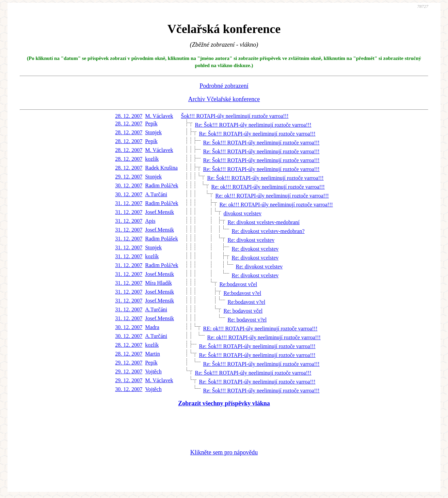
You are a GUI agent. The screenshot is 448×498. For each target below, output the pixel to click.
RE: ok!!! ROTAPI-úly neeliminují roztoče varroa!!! (260, 329)
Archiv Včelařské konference (224, 99)
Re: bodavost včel (243, 311)
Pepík (151, 123)
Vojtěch (153, 371)
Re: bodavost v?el (247, 320)
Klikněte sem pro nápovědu (224, 452)
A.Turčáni (156, 194)
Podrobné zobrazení (224, 86)
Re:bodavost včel (238, 284)
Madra (152, 327)
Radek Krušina (161, 168)
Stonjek (153, 132)
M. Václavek (159, 116)
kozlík (152, 159)
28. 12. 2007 (129, 116)
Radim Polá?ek (162, 185)
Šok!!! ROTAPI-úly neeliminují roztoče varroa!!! (235, 116)
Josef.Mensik (159, 212)
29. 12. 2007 (129, 177)
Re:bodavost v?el (243, 293)
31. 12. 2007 (129, 203)
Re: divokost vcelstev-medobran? (268, 231)
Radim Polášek (161, 239)
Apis (150, 221)
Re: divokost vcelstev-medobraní (264, 222)
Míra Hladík (158, 283)
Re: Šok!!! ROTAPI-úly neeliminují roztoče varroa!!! (253, 125)
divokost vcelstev (243, 213)
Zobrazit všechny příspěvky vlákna (224, 403)
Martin (153, 354)
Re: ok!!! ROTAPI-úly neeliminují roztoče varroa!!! (268, 187)
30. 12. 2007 (129, 185)
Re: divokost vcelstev (251, 240)
